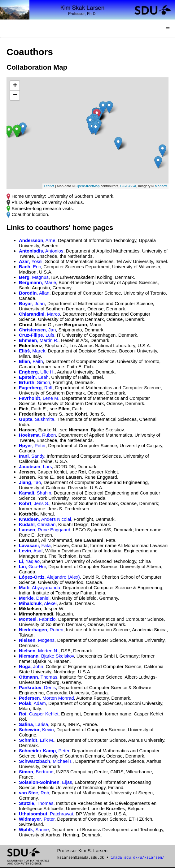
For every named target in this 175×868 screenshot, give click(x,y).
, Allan (34, 293)
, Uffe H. (37, 372)
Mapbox (161, 186)
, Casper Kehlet (39, 714)
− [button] (15, 95)
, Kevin (36, 730)
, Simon (35, 382)
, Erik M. (37, 740)
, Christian (37, 524)
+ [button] (15, 86)
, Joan (32, 303)
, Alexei (38, 603)
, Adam (32, 703)
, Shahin (35, 493)
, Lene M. (39, 398)
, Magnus (34, 277)
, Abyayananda (39, 587)
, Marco (39, 314)
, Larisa (33, 724)
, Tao (30, 482)
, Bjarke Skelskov (46, 656)
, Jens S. (34, 503)
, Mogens (37, 640)
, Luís (37, 335)
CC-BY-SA (128, 186)
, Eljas (46, 782)
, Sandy (31, 456)
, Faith (31, 361)
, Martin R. (39, 340)
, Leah (34, 377)
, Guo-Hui (32, 566)
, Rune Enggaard (45, 530)
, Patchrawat (46, 814)
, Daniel (34, 598)
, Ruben (37, 435)
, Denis (37, 687)
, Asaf (31, 551)
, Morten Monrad (46, 698)
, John (31, 666)
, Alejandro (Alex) (49, 577)
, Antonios (41, 251)
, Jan (37, 330)
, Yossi (31, 261)
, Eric (30, 267)
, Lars (35, 466)
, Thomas (38, 677)
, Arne (37, 240)
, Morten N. (39, 651)
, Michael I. (46, 761)
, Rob (34, 793)
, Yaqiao (29, 561)
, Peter (32, 445)
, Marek (32, 351)
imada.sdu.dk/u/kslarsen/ (138, 858)
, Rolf (36, 388)
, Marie (37, 282)
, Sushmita (37, 419)
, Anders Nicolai (45, 519)
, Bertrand (36, 772)
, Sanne (34, 829)
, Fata (35, 545)
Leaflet (49, 186)
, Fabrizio (37, 619)
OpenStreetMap (88, 186)
